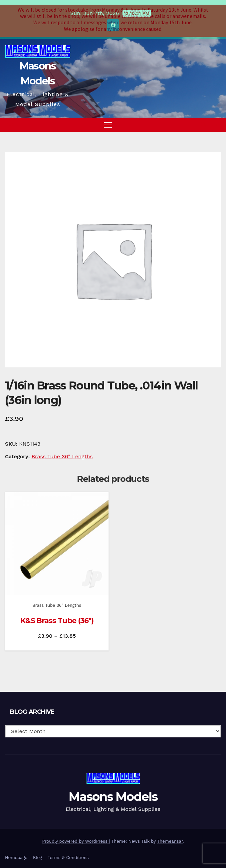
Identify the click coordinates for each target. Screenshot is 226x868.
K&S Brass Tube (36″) (57, 617)
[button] (204, 121)
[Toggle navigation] (108, 121)
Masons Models (113, 793)
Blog (37, 854)
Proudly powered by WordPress (76, 837)
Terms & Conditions (68, 854)
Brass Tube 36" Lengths (62, 452)
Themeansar (170, 837)
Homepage (16, 854)
